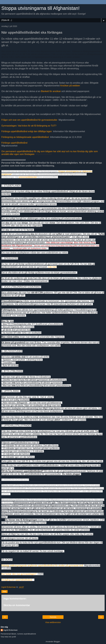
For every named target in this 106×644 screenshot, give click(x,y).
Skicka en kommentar (17, 605)
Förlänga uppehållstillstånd (14, 143)
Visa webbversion (53, 622)
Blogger (57, 642)
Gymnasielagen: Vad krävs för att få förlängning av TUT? (29, 126)
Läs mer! (53, 267)
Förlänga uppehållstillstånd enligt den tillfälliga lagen (27, 131)
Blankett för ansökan (51, 91)
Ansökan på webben (70, 86)
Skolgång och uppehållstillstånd (17, 580)
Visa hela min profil (8, 637)
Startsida (53, 617)
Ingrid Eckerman (10, 630)
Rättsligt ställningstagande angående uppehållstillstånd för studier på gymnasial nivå (42, 565)
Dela (4, 592)
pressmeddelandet (28, 177)
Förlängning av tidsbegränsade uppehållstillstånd (25, 137)
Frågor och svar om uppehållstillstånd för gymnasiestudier (29, 120)
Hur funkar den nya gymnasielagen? (19, 574)
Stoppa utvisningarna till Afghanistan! (41, 8)
